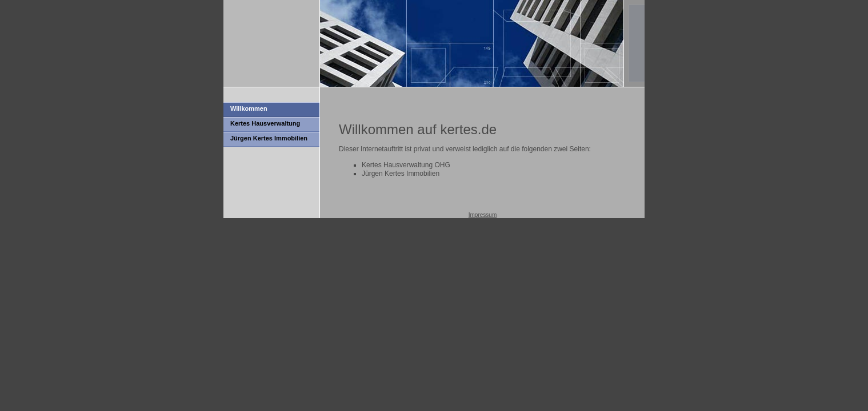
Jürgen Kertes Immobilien (269, 138)
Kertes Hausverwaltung (265, 123)
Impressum (483, 215)
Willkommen (249, 108)
